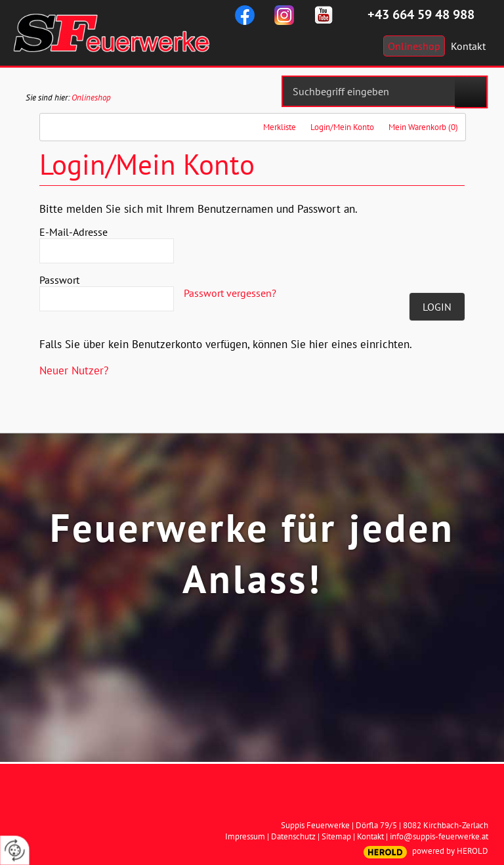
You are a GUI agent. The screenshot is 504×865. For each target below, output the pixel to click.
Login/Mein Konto (342, 127)
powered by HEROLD (450, 851)
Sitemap (336, 836)
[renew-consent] (15, 850)
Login (437, 307)
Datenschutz (293, 836)
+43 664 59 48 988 (421, 14)
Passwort (59, 280)
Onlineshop (91, 98)
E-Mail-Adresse (73, 232)
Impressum (245, 836)
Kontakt (370, 836)
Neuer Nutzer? (74, 370)
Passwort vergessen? (230, 293)
